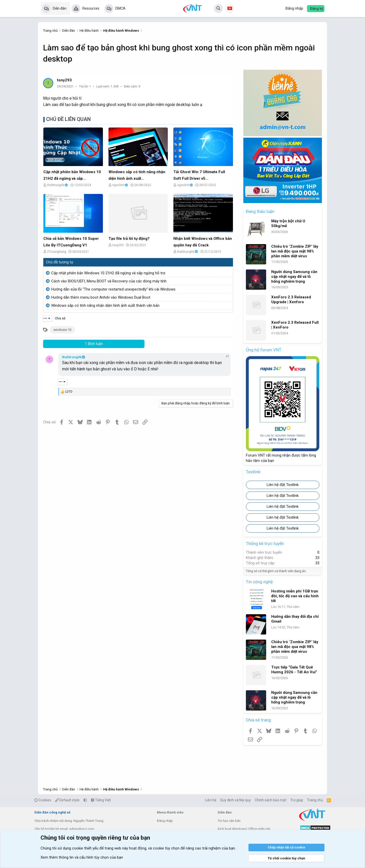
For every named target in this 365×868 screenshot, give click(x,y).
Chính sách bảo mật (271, 800)
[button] (85, 800)
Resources (91, 8)
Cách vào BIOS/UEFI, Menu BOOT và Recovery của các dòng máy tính (109, 281)
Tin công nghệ (259, 582)
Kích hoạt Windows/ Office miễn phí (244, 829)
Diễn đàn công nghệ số (52, 812)
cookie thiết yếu (85, 848)
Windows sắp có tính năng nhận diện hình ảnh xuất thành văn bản (105, 305)
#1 (228, 356)
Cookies (43, 800)
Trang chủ (315, 800)
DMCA (120, 8)
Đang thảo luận (260, 211)
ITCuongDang (57, 252)
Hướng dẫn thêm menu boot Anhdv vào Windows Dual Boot (101, 297)
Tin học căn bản (229, 821)
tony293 (64, 80)
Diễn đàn (60, 8)
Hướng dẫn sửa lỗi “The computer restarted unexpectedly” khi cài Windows (113, 289)
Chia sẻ (60, 318)
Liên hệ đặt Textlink (283, 485)
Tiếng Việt (101, 800)
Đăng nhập (165, 821)
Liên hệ (211, 800)
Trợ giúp (297, 800)
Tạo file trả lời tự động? (129, 239)
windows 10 (62, 330)
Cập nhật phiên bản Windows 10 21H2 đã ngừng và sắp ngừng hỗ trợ (108, 273)
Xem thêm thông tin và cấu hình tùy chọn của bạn (82, 857)
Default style (67, 800)
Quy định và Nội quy (235, 800)
